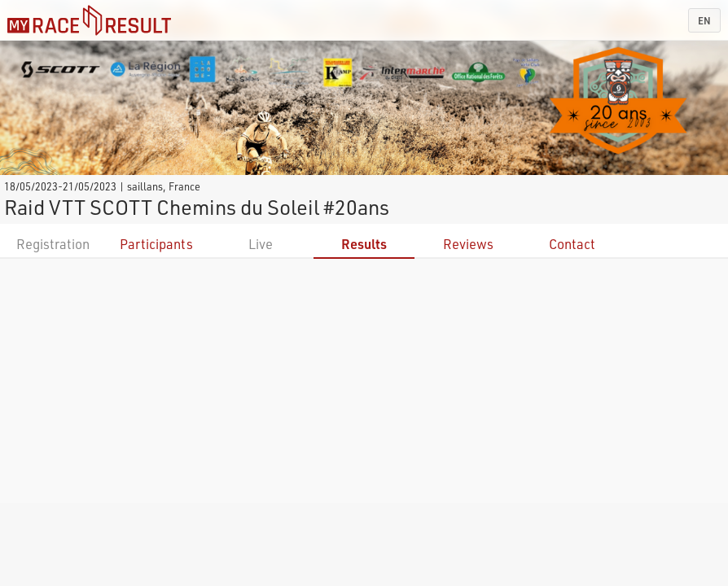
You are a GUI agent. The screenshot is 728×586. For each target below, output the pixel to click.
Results (364, 244)
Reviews (468, 244)
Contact (572, 244)
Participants (156, 244)
